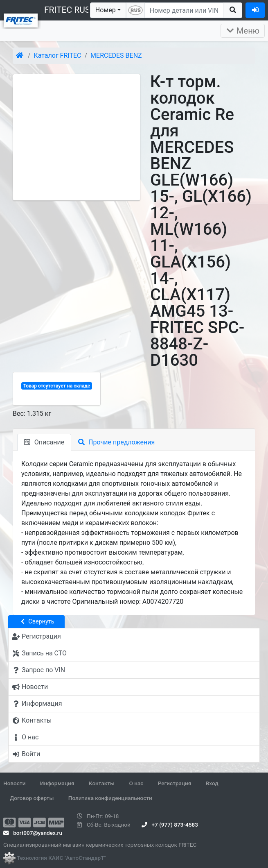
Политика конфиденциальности (110, 798)
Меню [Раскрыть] (243, 31)
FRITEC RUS (67, 10)
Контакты (102, 783)
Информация (57, 783)
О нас (136, 783)
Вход (212, 783)
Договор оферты (32, 798)
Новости (14, 783)
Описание (44, 442)
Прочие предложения (116, 442)
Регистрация (175, 783)
